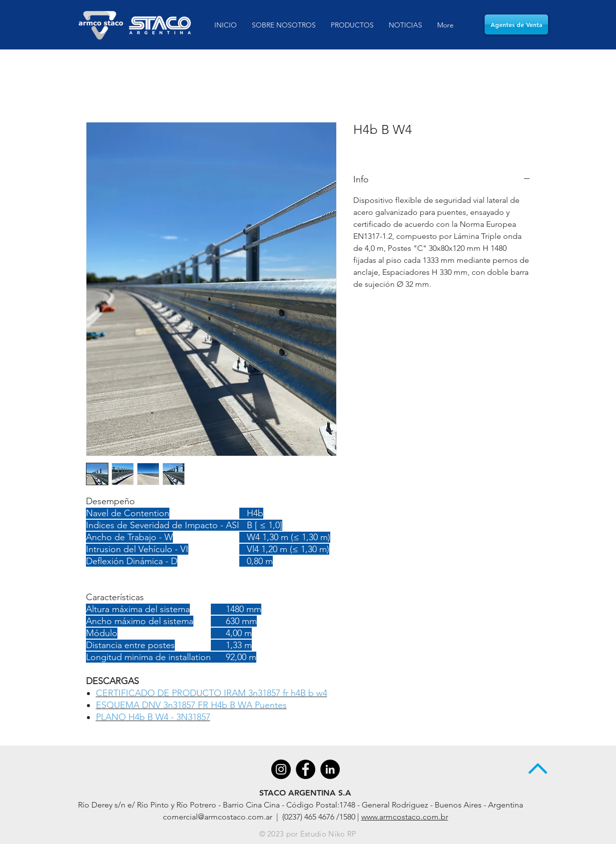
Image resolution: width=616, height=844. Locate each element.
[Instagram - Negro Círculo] (281, 769)
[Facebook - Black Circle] (306, 769)
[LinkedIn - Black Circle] (330, 769)
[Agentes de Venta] (516, 24)
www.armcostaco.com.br (405, 817)
